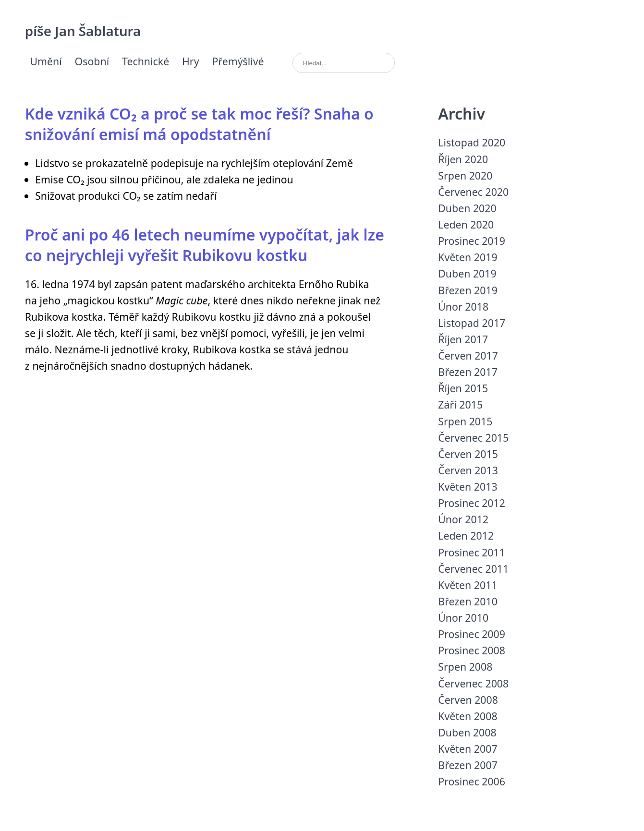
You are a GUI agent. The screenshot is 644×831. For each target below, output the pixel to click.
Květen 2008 (468, 716)
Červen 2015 (468, 454)
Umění (46, 61)
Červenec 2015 (473, 438)
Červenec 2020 (473, 192)
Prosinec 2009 (472, 634)
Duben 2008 (467, 732)
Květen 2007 (468, 749)
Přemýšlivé (238, 61)
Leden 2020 (466, 224)
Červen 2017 (468, 355)
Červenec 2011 (473, 569)
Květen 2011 (468, 585)
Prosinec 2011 (472, 552)
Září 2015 (460, 404)
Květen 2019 (468, 257)
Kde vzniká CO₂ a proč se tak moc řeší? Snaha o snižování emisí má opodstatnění (199, 124)
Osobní (92, 61)
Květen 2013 (468, 487)
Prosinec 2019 (472, 241)
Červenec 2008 (473, 683)
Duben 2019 (467, 273)
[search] (344, 63)
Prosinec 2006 (472, 781)
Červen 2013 (468, 470)
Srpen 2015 (465, 421)
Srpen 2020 (465, 175)
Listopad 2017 (472, 323)
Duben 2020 (467, 208)
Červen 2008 (468, 700)
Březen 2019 (468, 290)
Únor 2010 (463, 618)
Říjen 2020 (463, 159)
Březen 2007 (468, 765)
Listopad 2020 (472, 142)
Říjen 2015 (463, 388)
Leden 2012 (466, 536)
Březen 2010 (468, 601)
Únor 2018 (463, 307)
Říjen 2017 (463, 339)
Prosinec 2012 (472, 503)
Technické (146, 61)
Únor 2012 (463, 519)
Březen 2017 (468, 372)
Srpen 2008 (465, 667)
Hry (191, 61)
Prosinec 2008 (472, 650)
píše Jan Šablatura (83, 31)
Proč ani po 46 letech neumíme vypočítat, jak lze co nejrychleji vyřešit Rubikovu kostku (205, 245)
